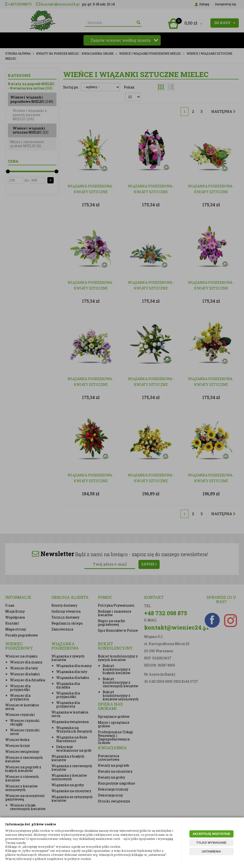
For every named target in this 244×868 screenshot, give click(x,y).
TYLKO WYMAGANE (211, 843)
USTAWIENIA (211, 851)
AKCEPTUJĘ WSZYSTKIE (211, 834)
